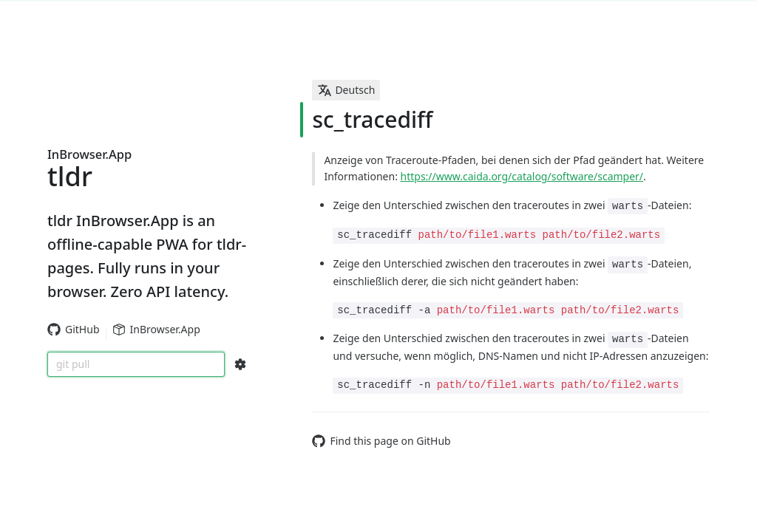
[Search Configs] (240, 364)
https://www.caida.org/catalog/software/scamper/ (522, 176)
